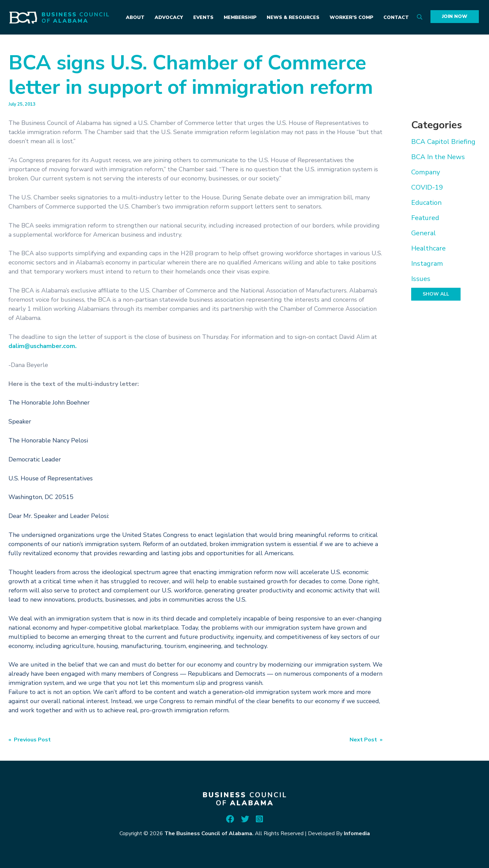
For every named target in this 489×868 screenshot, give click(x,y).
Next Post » (366, 740)
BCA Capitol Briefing (443, 142)
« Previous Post (30, 740)
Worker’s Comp (351, 17)
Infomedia (357, 833)
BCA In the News (438, 157)
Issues (421, 279)
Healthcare (428, 248)
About (135, 17)
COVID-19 (427, 187)
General (424, 233)
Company (426, 172)
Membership (240, 17)
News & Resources (293, 17)
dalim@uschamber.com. (42, 346)
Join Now (455, 16)
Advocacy (169, 17)
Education (426, 203)
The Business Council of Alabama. (209, 833)
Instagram (427, 264)
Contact (396, 17)
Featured (425, 218)
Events (203, 17)
